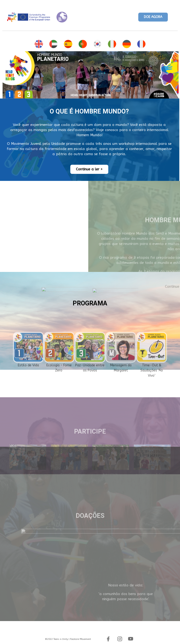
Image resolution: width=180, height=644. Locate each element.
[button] (153, 17)
